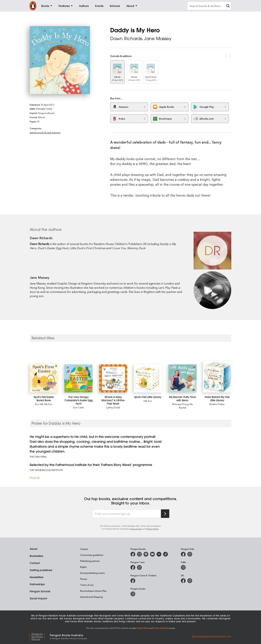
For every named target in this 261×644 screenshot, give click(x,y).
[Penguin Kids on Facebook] (183, 554)
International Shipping (91, 597)
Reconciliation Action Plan (93, 591)
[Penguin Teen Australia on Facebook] (133, 567)
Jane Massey (158, 38)
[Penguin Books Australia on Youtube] (152, 554)
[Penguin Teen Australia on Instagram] (139, 567)
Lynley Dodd (113, 407)
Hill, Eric (48, 404)
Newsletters (37, 577)
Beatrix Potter (217, 404)
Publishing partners (90, 561)
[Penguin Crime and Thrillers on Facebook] (133, 581)
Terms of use (87, 585)
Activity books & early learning (45, 132)
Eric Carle (79, 407)
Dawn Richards (126, 38)
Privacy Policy (153, 529)
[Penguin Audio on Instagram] (133, 594)
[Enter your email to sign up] (127, 514)
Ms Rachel (186, 406)
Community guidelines (92, 555)
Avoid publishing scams (92, 573)
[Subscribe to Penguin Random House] (165, 514)
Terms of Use (136, 529)
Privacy (84, 579)
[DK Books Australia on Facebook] (183, 581)
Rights (83, 567)
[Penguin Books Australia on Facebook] (133, 554)
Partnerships (37, 584)
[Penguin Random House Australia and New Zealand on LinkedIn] (159, 554)
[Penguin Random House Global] (40, 636)
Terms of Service (161, 628)
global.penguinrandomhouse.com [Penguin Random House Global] (211, 636)
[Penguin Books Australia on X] (146, 554)
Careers (84, 549)
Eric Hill (39, 404)
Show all (35, 478)
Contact (35, 563)
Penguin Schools (40, 591)
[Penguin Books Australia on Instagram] (139, 554)
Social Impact (38, 598)
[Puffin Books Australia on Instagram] (183, 567)
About (34, 549)
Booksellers (36, 556)
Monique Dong (180, 404)
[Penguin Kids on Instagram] (190, 554)
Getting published (41, 570)
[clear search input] (228, 6)
